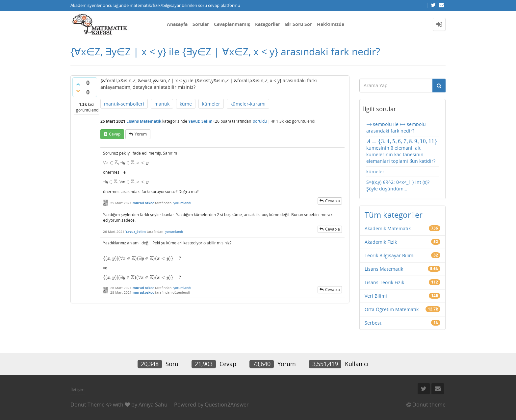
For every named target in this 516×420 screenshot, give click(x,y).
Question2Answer (227, 405)
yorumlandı (182, 203)
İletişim (77, 389)
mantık (162, 104)
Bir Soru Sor (298, 24)
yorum (141, 134)
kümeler (211, 104)
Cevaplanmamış (232, 24)
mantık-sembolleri (124, 104)
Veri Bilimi (376, 296)
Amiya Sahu (153, 405)
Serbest (373, 323)
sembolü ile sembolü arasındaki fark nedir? (396, 127)
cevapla (333, 201)
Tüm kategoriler (394, 215)
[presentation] (126, 163)
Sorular (201, 24)
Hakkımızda (331, 24)
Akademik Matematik (388, 228)
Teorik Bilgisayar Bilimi (390, 255)
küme (186, 104)
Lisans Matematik (144, 121)
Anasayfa (177, 24)
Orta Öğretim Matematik (392, 309)
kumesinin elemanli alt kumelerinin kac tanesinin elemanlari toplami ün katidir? (402, 151)
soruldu (260, 121)
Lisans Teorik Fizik (384, 282)
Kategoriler (268, 24)
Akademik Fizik (381, 242)
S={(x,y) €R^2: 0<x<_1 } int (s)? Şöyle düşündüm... (398, 185)
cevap (115, 134)
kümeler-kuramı (248, 104)
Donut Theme (88, 405)
